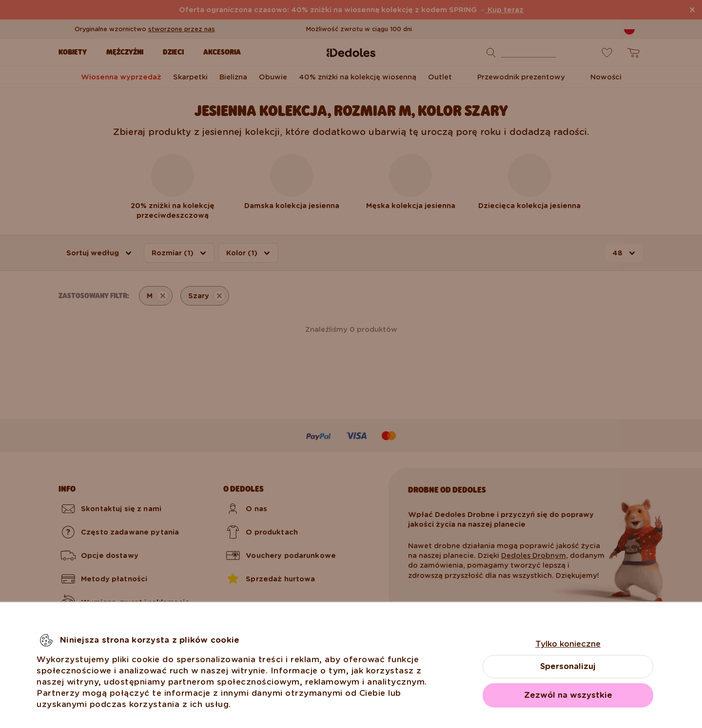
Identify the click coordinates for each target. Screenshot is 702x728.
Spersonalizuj (568, 666)
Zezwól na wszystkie (568, 695)
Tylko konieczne (568, 644)
